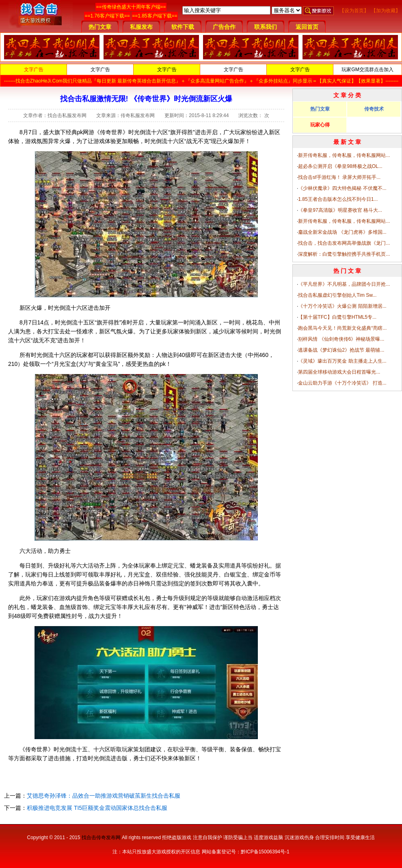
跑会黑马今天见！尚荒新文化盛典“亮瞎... (342, 328)
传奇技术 (374, 109)
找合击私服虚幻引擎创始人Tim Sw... (337, 295)
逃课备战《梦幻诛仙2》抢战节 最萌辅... (341, 350)
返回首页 (307, 27)
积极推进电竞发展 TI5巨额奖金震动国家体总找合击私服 (97, 808)
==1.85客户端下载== (155, 16)
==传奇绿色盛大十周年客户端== (131, 7)
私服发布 (141, 27)
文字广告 (34, 70)
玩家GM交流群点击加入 (367, 70)
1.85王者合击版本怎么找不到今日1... (338, 199)
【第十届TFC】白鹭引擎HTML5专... (337, 317)
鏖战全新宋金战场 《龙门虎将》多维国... (342, 232)
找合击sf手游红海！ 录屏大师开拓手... (339, 177)
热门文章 (100, 27)
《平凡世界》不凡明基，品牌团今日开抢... (344, 284)
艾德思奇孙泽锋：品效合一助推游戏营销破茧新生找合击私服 (104, 796)
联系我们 (266, 27)
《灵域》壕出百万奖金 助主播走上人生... (342, 361)
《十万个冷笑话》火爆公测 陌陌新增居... (342, 306)
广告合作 (224, 27)
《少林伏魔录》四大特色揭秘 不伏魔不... (342, 188)
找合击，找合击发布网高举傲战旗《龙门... (344, 243)
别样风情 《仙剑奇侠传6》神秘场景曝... (341, 339)
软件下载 (183, 27)
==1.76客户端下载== (107, 16)
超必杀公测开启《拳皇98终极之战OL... (340, 166)
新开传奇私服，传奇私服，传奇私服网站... (344, 155)
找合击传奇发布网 (101, 838)
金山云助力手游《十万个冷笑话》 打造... (342, 383)
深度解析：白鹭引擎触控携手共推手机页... (344, 254)
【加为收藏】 (386, 11)
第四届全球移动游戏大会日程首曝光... (339, 372)
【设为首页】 (354, 11)
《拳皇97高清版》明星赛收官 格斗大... (340, 210)
